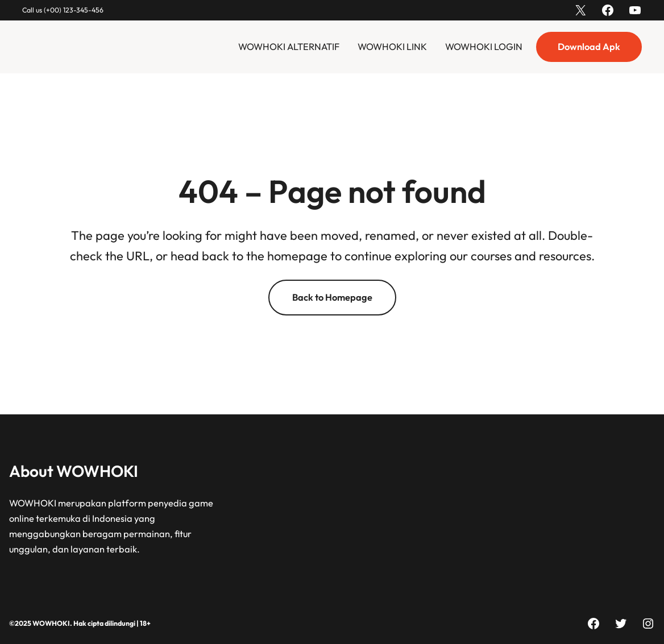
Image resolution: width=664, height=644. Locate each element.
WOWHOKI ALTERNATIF (289, 47)
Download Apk (589, 47)
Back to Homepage (332, 297)
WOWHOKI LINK (392, 47)
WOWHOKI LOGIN (484, 47)
